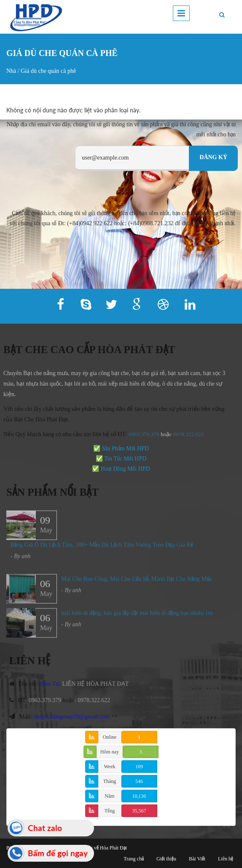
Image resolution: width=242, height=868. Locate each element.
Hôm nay (110, 752)
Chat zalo (45, 828)
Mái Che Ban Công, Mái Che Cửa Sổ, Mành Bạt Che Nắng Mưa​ (136, 582)
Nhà (11, 71)
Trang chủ (134, 859)
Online (110, 737)
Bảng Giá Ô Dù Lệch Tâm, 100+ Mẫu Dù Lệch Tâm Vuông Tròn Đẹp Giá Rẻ (102, 548)
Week (109, 767)
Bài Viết (197, 859)
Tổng (110, 811)
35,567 (139, 811)
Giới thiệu (166, 859)
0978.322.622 (97, 700)
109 (139, 767)
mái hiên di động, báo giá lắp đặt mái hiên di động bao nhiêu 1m (137, 616)
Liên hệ (226, 859)
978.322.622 (186, 434)
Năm (109, 796)
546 (139, 781)
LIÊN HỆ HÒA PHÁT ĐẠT (99, 684)
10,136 (139, 796)
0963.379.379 (140, 434)
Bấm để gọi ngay (58, 853)
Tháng (110, 781)
